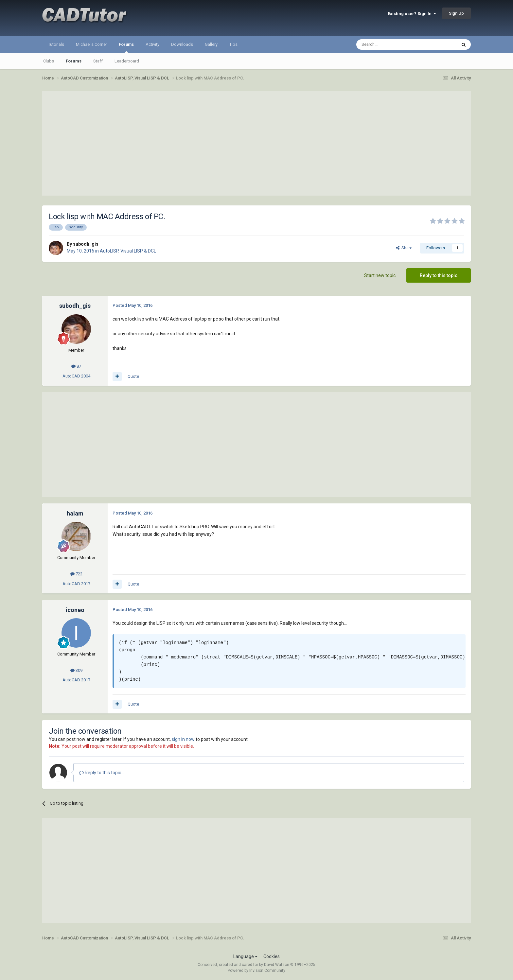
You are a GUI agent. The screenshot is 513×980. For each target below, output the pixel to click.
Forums (126, 47)
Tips (233, 44)
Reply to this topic (439, 275)
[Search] (391, 44)
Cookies (272, 956)
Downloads (182, 44)
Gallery (211, 44)
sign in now (183, 739)
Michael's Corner (91, 44)
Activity (152, 44)
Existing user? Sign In (412, 14)
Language (245, 956)
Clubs (49, 61)
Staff (98, 61)
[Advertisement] (256, 143)
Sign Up (456, 13)
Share (404, 248)
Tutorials (56, 44)
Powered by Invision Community (256, 971)
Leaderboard (127, 61)
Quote (133, 376)
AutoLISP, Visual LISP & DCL (128, 251)
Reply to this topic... (102, 773)
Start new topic (380, 275)
